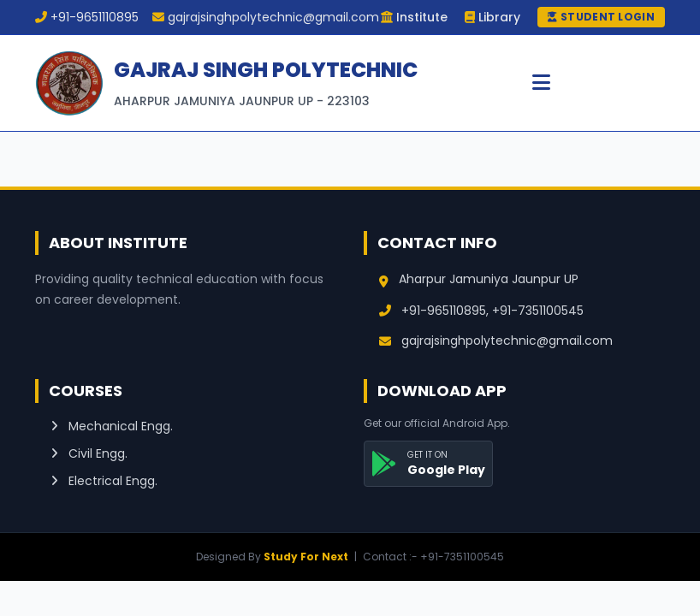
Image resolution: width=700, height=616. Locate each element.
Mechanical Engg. (112, 426)
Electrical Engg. (104, 481)
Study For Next (306, 557)
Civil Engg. (89, 453)
